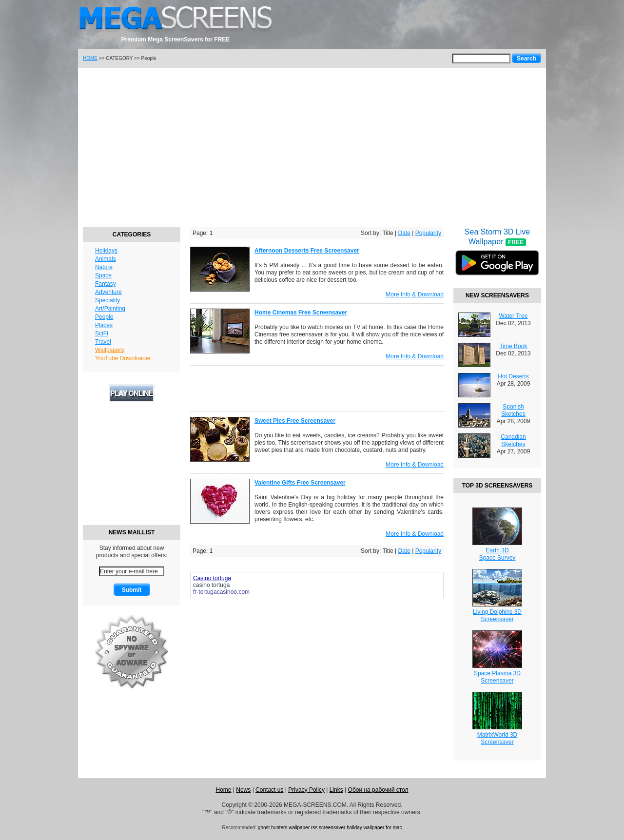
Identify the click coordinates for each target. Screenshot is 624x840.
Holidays (106, 251)
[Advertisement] (312, 146)
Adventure (108, 292)
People (104, 317)
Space (103, 275)
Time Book (514, 346)
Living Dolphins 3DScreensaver (497, 615)
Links (336, 790)
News (243, 790)
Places (104, 325)
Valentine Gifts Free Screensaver (300, 483)
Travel (103, 342)
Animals (106, 259)
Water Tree (514, 316)
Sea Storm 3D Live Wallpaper (497, 258)
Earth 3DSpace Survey (497, 554)
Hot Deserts (513, 376)
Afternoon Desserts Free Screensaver (307, 251)
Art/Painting (110, 309)
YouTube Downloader (123, 358)
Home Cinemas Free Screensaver (301, 313)
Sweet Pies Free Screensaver (295, 421)
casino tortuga (211, 585)
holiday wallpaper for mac (374, 828)
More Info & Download (415, 294)
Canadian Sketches (513, 440)
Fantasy (106, 284)
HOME (90, 58)
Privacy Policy (306, 790)
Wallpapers (110, 350)
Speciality (107, 300)
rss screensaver (328, 828)
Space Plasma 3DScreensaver (497, 677)
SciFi (102, 333)
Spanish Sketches (513, 410)
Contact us (269, 790)
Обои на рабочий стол (378, 790)
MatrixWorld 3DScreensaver (497, 738)
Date (404, 233)
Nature (104, 267)
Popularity (428, 233)
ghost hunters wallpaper (284, 828)
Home (223, 790)
